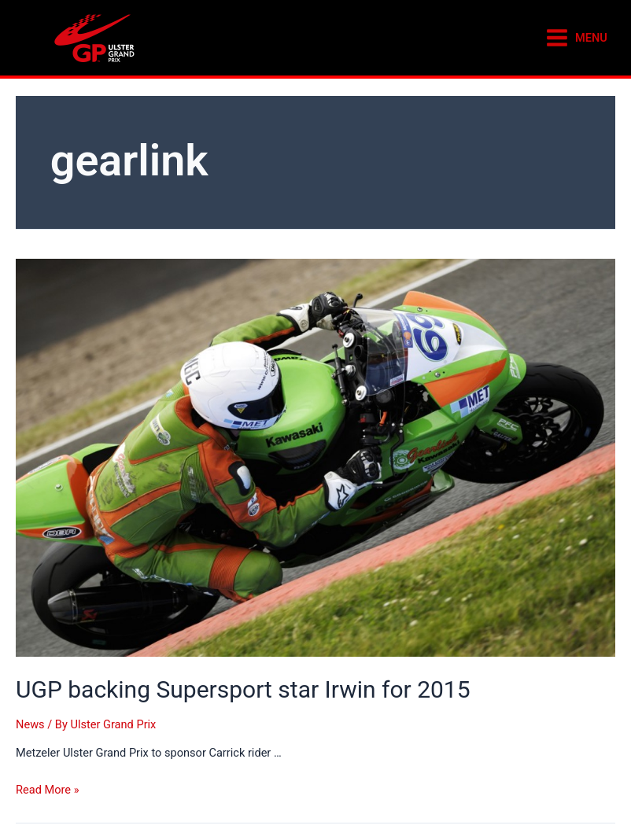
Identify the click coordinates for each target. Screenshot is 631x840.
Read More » (48, 790)
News (30, 724)
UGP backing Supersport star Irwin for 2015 (243, 689)
